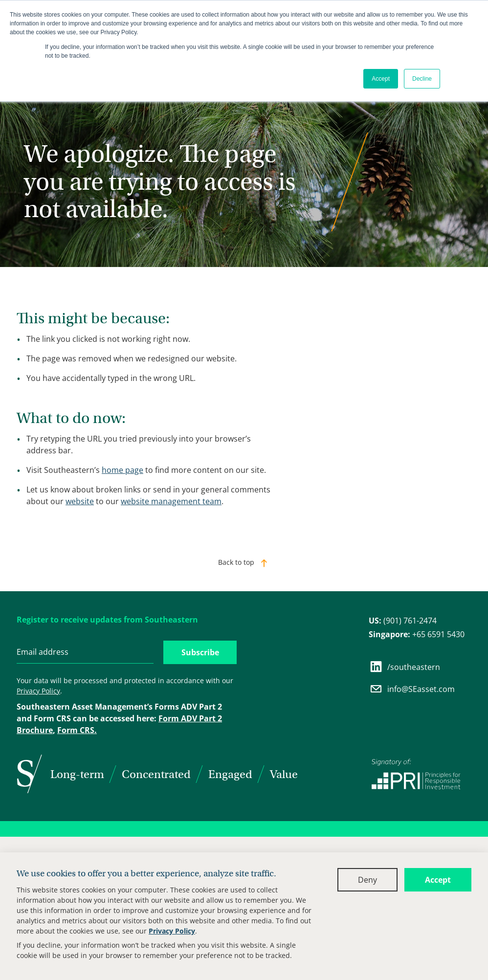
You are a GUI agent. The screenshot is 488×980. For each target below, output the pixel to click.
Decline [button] (422, 79)
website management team (171, 501)
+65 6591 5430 (417, 634)
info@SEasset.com (412, 689)
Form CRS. (77, 730)
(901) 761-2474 (403, 621)
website (80, 501)
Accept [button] (381, 79)
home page (122, 470)
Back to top (236, 562)
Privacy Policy (172, 931)
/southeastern (404, 667)
